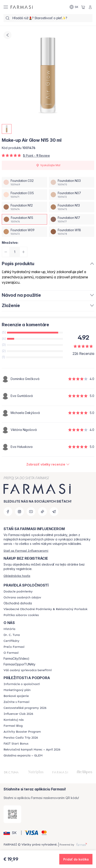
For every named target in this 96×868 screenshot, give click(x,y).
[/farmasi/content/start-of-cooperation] (16, 702)
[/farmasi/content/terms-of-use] (45, 609)
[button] (12, 833)
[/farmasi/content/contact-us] (14, 720)
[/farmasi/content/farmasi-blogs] (13, 726)
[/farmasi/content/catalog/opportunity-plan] (17, 690)
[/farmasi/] (22, 7)
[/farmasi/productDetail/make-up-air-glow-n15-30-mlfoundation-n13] (72, 207)
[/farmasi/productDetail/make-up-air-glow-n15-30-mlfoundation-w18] (72, 232)
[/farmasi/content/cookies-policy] (21, 615)
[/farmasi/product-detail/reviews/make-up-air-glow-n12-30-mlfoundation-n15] (48, 464)
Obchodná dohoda (18, 603)
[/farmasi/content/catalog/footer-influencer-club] (18, 714)
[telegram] (54, 512)
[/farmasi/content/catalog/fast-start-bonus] (16, 744)
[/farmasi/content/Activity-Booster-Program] (22, 732)
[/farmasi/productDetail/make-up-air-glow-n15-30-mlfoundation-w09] (24, 232)
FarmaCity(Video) (16, 659)
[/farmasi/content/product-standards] (11, 641)
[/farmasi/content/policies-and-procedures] (22, 598)
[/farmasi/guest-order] (17, 576)
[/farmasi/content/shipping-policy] (18, 592)
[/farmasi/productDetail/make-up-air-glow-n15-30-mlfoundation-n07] (72, 195)
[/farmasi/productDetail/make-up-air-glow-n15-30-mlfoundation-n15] (24, 219)
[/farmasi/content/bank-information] (16, 696)
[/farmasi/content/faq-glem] (23, 756)
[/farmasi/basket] (83, 7)
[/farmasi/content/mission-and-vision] (12, 635)
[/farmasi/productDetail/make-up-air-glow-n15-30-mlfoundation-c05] (24, 195)
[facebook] (8, 512)
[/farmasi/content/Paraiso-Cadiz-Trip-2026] (21, 738)
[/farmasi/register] (26, 551)
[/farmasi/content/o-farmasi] (11, 653)
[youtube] (31, 512)
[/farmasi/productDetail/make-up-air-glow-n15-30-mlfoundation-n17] (72, 219)
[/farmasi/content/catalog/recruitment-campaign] (32, 750)
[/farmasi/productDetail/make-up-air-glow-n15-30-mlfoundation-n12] (24, 207)
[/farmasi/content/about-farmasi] (9, 629)
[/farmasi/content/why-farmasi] (14, 647)
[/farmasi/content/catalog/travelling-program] (25, 708)
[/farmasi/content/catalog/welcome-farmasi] (28, 670)
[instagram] (19, 512)
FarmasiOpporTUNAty (19, 664)
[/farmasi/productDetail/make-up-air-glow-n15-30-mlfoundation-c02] (24, 182)
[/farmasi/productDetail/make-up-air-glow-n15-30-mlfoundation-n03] (72, 182)
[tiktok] (42, 512)
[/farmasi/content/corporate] (22, 684)
